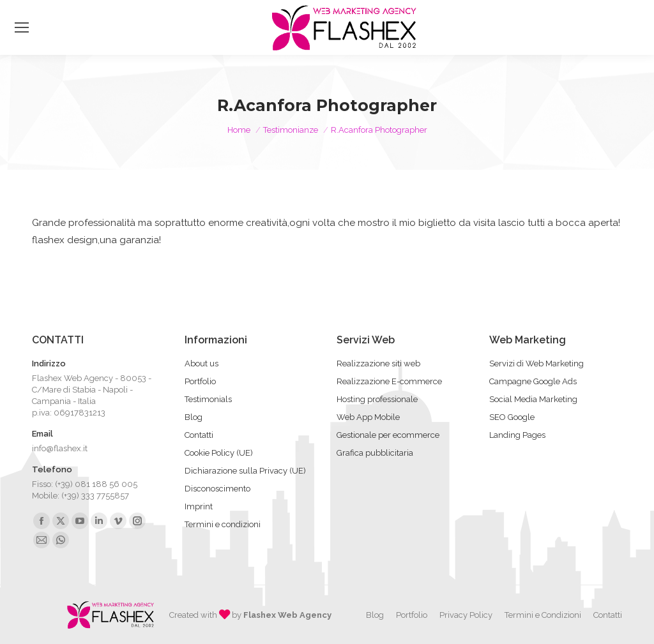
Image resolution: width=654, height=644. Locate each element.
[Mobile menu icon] (22, 27)
